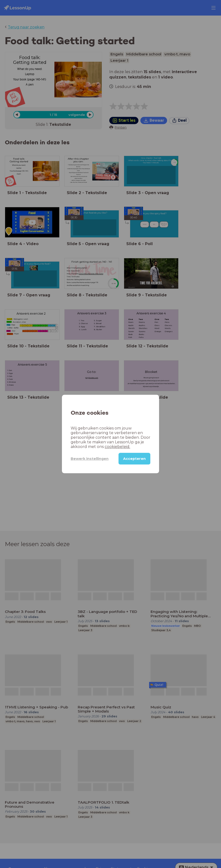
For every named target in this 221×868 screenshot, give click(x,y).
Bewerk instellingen (90, 459)
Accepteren (134, 459)
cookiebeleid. (117, 447)
